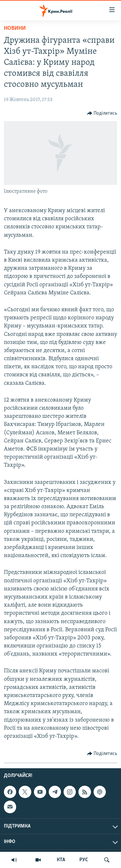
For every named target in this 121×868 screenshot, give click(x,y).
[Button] (102, 113)
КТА (61, 860)
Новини (15, 28)
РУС (84, 860)
